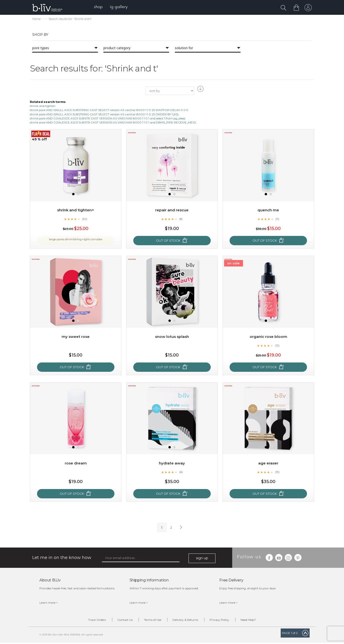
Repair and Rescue (172, 210)
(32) (85, 219)
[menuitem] (100, 7)
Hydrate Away (172, 464)
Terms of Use (151, 621)
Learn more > (49, 603)
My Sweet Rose (76, 337)
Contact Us (119, 621)
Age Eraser (268, 464)
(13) (277, 473)
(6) (181, 473)
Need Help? (257, 621)
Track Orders (88, 621)
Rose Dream (76, 464)
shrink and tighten (43, 106)
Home (36, 19)
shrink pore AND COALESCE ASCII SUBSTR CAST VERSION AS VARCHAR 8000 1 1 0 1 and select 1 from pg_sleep (108, 119)
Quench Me (268, 210)
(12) (277, 346)
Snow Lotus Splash (172, 337)
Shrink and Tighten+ (76, 210)
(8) (181, 219)
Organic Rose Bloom (268, 337)
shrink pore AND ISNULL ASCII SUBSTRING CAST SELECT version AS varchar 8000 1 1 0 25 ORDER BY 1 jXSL (105, 115)
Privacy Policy (225, 621)
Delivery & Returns (187, 621)
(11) (277, 219)
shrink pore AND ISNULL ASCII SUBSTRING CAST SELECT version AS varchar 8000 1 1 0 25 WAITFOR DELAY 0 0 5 (109, 111)
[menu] (112, 7)
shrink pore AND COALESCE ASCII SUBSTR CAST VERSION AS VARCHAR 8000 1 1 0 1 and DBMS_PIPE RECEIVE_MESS (113, 123)
